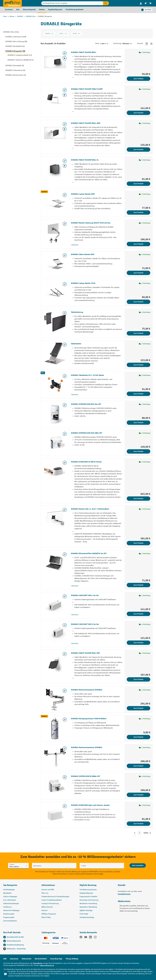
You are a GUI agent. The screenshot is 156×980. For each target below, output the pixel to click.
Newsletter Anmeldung (88, 904)
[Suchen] (106, 3)
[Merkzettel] (146, 3)
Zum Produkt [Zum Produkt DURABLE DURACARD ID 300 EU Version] (138, 499)
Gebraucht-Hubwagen (11, 910)
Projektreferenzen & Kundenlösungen (55, 897)
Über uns (45, 893)
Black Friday (46, 917)
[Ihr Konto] (141, 3)
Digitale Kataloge (86, 910)
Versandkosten (38, 963)
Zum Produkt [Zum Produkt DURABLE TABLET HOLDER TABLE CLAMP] (138, 113)
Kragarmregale (9, 917)
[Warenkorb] (150, 3)
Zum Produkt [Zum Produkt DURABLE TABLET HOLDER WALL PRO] (138, 679)
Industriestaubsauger (11, 904)
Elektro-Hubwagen (10, 897)
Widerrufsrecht (47, 907)
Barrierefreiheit (41, 959)
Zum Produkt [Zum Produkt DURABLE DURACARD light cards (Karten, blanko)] (138, 824)
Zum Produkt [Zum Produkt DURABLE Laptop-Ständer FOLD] (138, 302)
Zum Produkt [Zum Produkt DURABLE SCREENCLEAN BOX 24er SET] (138, 423)
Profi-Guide (84, 914)
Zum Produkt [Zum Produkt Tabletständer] (138, 365)
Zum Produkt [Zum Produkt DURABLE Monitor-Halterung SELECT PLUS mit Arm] (138, 244)
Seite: (97, 44)
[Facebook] (81, 938)
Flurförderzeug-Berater (88, 890)
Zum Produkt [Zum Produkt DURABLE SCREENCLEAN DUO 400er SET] (138, 451)
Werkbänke (7, 893)
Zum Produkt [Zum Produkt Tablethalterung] (138, 333)
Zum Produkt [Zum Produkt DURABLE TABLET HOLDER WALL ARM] (138, 150)
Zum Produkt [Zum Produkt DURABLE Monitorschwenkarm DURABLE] (138, 708)
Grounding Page (56, 959)
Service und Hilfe (48, 890)
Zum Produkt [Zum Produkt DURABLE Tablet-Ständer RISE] (138, 273)
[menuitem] (141, 3)
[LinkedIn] (90, 938)
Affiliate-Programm (49, 914)
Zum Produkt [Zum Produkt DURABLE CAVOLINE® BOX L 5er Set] (138, 614)
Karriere (45, 910)
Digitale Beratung (88, 885)
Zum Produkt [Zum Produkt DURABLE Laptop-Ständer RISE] (138, 212)
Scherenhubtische (10, 921)
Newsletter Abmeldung (88, 907)
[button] (97, 886)
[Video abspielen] (65, 58)
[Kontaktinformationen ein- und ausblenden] (5, 975)
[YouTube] (86, 938)
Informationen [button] (48, 885)
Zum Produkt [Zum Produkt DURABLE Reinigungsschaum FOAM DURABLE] (138, 737)
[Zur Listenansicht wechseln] (147, 44)
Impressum (14, 959)
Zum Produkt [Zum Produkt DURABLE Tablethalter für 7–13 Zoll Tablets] (138, 394)
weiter (146, 833)
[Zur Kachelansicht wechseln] (151, 44)
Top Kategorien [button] (10, 885)
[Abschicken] (138, 865)
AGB (5, 959)
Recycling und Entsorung (89, 900)
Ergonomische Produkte (88, 897)
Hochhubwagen (9, 890)
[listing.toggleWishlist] (65, 53)
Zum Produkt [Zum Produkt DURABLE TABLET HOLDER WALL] (138, 79)
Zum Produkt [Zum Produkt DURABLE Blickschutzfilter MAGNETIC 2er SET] (138, 585)
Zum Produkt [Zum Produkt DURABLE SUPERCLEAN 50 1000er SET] (138, 795)
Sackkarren (7, 907)
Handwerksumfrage (87, 917)
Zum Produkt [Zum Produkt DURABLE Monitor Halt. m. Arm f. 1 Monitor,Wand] (138, 543)
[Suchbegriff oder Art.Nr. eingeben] (72, 3)
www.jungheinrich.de (47, 965)
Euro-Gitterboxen (10, 900)
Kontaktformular (124, 894)
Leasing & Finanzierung (50, 904)
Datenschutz (27, 959)
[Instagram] (95, 938)
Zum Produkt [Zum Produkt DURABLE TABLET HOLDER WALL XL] (138, 184)
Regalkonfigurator (86, 893)
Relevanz (127, 44)
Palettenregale (9, 914)
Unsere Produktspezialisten (52, 900)
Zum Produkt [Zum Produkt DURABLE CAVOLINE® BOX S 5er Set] (138, 643)
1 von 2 (104, 44)
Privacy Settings (72, 959)
